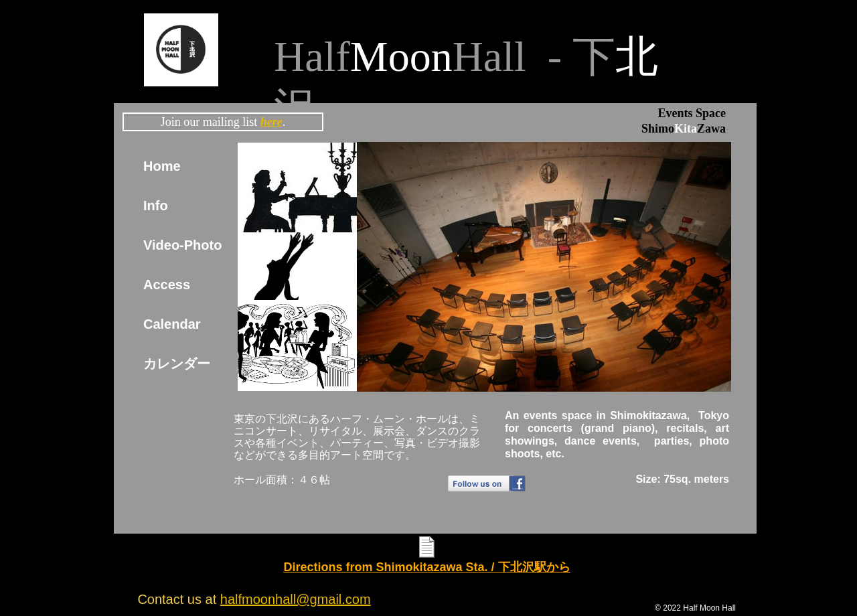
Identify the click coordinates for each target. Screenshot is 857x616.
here (271, 122)
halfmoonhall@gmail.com (296, 599)
